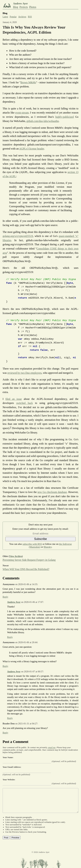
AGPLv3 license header (32, 149)
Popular (13, 17)
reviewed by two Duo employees (25, 373)
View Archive (16, 556)
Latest (5, 17)
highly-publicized (65, 117)
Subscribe (40, 539)
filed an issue (14, 399)
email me (52, 747)
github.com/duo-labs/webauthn (43, 121)
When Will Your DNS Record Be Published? (26, 569)
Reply (5, 597)
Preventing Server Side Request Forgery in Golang (29, 560)
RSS (30, 17)
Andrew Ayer (14, 602)
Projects (24, 7)
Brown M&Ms (28, 82)
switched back (25, 403)
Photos (33, 7)
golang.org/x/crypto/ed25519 (18, 236)
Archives (22, 17)
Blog (16, 7)
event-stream (22, 113)
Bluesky (48, 547)
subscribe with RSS (32, 544)
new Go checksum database (52, 492)
